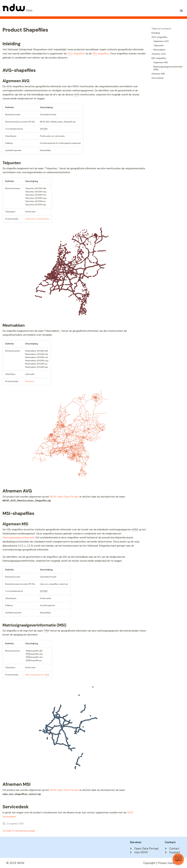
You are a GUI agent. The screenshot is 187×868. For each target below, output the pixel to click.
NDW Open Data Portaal (64, 497)
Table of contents (161, 29)
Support (172, 852)
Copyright (149, 863)
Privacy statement (169, 863)
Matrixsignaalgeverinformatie (19, 538)
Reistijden (30, 381)
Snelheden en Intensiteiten (37, 219)
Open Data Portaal (144, 849)
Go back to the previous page (19, 831)
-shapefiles (76, 54)
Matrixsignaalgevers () (37, 675)
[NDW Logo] (17, 10)
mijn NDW (139, 852)
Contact (172, 849)
